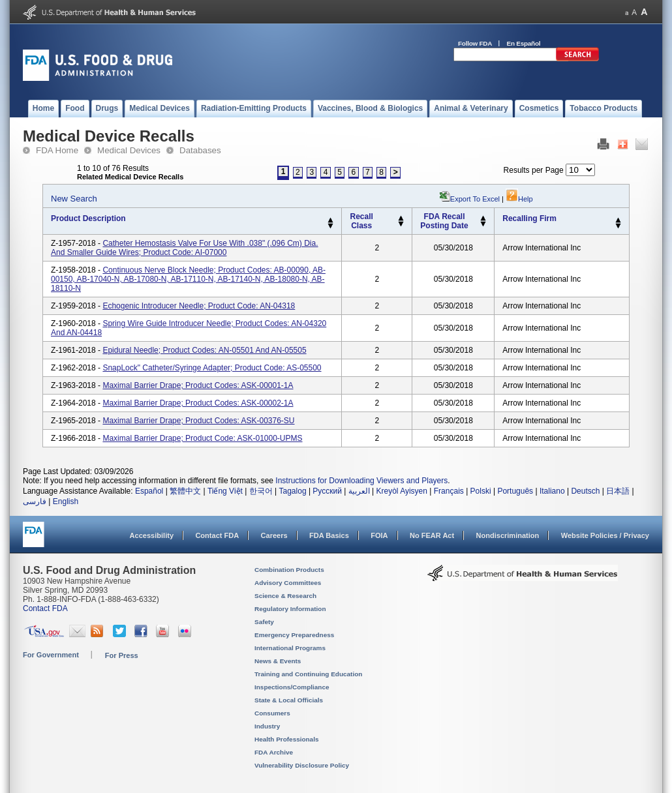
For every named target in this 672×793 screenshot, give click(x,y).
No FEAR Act (432, 535)
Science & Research (285, 596)
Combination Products (289, 570)
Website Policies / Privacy (605, 535)
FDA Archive (274, 752)
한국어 (261, 491)
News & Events (278, 661)
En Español (524, 43)
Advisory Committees (288, 583)
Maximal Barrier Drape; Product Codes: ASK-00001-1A (198, 385)
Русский (327, 491)
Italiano (552, 491)
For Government (51, 655)
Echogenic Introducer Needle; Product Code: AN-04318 (199, 306)
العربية (359, 491)
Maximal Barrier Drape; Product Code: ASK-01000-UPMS (202, 438)
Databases (200, 150)
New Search (74, 199)
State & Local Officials (289, 700)
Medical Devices (129, 150)
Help (519, 199)
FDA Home (57, 150)
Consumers (272, 713)
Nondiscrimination (508, 535)
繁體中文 (185, 491)
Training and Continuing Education (308, 674)
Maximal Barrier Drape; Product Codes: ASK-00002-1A (198, 403)
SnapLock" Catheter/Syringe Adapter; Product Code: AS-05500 (212, 368)
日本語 (618, 491)
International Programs (290, 648)
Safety (264, 622)
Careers (274, 535)
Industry (267, 726)
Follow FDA (475, 43)
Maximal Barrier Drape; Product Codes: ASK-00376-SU (198, 421)
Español (149, 491)
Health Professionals (286, 739)
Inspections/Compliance (292, 687)
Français (449, 491)
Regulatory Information (290, 609)
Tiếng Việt (225, 491)
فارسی (35, 501)
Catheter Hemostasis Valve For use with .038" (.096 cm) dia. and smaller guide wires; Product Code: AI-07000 (185, 248)
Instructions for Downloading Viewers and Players (361, 481)
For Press (122, 655)
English (66, 501)
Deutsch (585, 491)
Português (515, 491)
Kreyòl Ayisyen (402, 491)
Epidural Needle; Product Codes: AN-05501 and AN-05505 (204, 350)
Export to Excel (475, 199)
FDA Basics (329, 535)
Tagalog (293, 491)
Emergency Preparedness (294, 635)
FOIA (379, 535)
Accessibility (152, 535)
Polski (481, 491)
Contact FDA (217, 535)
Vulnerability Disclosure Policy (302, 765)
